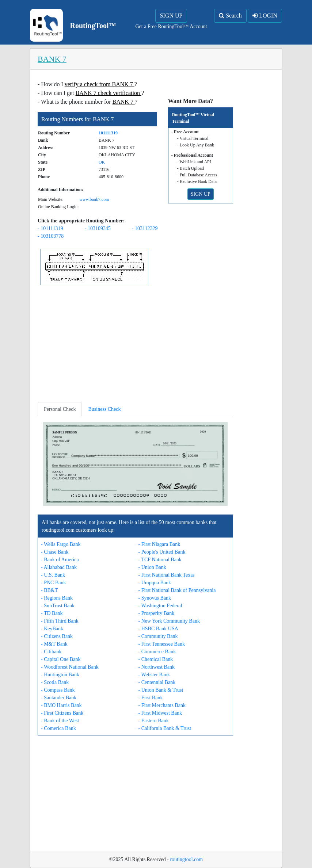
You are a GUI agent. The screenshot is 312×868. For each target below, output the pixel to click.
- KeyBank (52, 629)
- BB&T (49, 590)
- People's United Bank (162, 552)
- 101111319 (50, 228)
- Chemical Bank (156, 659)
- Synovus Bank (155, 598)
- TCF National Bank (160, 560)
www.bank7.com (94, 199)
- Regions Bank (57, 598)
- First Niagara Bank (159, 544)
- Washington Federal (160, 606)
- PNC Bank (53, 583)
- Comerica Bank (58, 728)
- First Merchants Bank (162, 705)
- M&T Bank (54, 644)
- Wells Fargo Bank (61, 544)
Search (230, 16)
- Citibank (51, 652)
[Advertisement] (135, 345)
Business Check (104, 409)
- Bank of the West (60, 721)
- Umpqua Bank (155, 583)
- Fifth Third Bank (60, 621)
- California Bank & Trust (165, 728)
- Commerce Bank (157, 652)
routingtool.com (186, 859)
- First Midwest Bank (160, 713)
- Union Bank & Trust (161, 690)
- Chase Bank (55, 552)
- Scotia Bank (55, 682)
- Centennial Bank (157, 682)
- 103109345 (98, 228)
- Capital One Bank (61, 659)
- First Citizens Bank (62, 713)
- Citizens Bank (57, 636)
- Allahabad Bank (59, 567)
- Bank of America (60, 560)
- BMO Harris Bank (61, 705)
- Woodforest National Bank (70, 667)
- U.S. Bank (53, 575)
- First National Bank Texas (167, 575)
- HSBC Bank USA (158, 629)
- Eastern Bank (154, 721)
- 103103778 (51, 236)
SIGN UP (171, 16)
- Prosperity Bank (157, 613)
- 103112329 (145, 228)
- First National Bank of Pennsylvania (177, 590)
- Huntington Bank (60, 675)
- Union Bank (152, 567)
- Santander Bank (59, 698)
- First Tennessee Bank (162, 644)
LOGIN (265, 16)
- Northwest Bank (157, 667)
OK (102, 162)
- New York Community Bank (169, 621)
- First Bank (151, 698)
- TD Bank (52, 613)
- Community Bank (158, 636)
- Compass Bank (58, 690)
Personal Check (60, 409)
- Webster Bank (154, 675)
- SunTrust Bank (58, 606)
